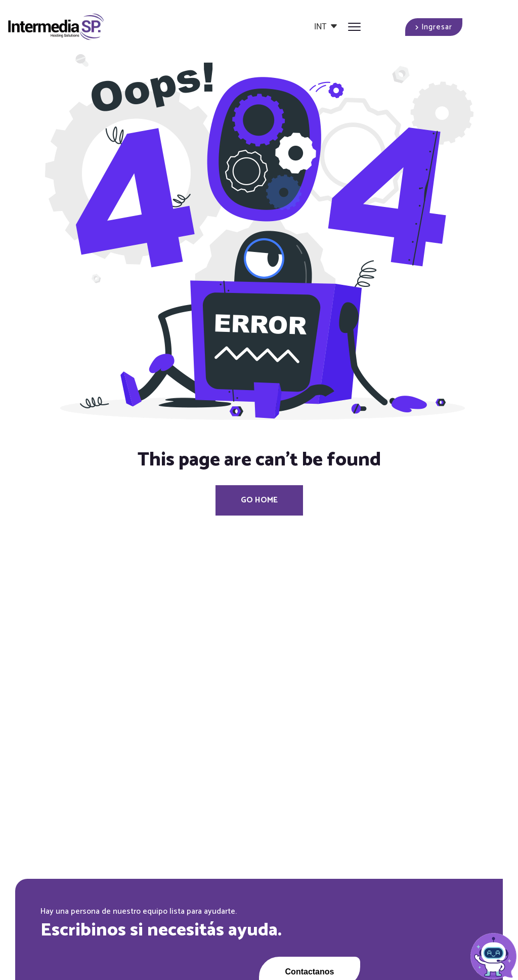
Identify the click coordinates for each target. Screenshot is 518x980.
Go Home (259, 500)
